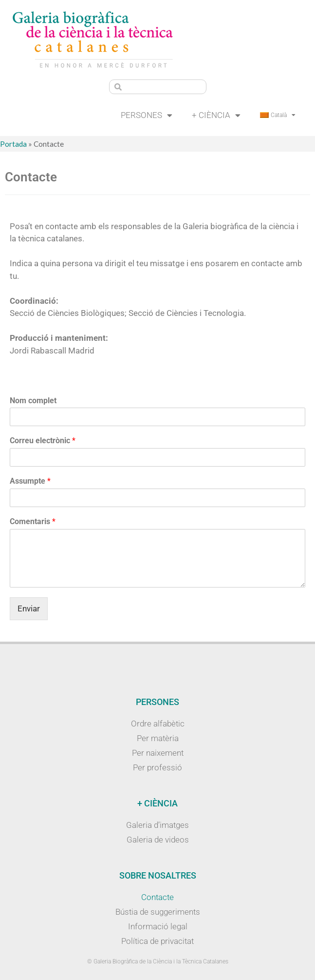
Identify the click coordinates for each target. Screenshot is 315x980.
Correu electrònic (43, 441)
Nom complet (33, 401)
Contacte (157, 897)
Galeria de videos (158, 840)
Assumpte (30, 481)
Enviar (29, 608)
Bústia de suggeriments (158, 912)
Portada (13, 144)
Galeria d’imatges (157, 825)
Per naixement (158, 753)
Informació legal (158, 926)
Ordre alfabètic (158, 724)
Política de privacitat (157, 941)
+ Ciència (216, 115)
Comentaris (33, 521)
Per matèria (158, 738)
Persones (147, 115)
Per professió (157, 767)
